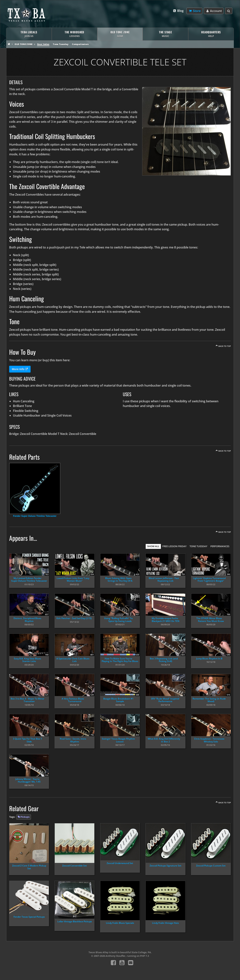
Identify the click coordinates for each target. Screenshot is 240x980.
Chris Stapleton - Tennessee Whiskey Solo (209, 740)
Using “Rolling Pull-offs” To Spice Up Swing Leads (118, 620)
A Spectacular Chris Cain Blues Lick (73, 660)
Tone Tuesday (61, 44)
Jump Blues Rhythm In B (209, 659)
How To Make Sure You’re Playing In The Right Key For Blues (120, 660)
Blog (178, 11)
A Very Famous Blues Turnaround (73, 700)
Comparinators (80, 44)
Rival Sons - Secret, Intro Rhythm (73, 740)
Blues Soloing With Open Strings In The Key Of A (119, 579)
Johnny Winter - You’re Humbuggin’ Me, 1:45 (28, 780)
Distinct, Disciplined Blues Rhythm (27, 620)
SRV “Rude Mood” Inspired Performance (165, 700)
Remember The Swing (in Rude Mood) (209, 700)
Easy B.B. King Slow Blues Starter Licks (27, 660)
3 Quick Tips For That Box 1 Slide (27, 740)
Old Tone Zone (24, 44)
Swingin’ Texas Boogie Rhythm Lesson (118, 740)
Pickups (25, 817)
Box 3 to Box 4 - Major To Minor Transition (27, 700)
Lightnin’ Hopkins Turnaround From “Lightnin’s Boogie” (209, 579)
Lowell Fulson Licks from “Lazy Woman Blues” (73, 579)
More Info (20, 369)
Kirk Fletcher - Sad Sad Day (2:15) (74, 618)
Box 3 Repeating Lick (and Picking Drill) (164, 660)
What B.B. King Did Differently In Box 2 (164, 740)
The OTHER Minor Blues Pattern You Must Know (210, 620)
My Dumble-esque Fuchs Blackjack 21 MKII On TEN (165, 620)
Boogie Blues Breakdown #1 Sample (118, 700)
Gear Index (43, 44)
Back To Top (225, 346)
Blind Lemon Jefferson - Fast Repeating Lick (164, 579)
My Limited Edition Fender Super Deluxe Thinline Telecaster (29, 579)
